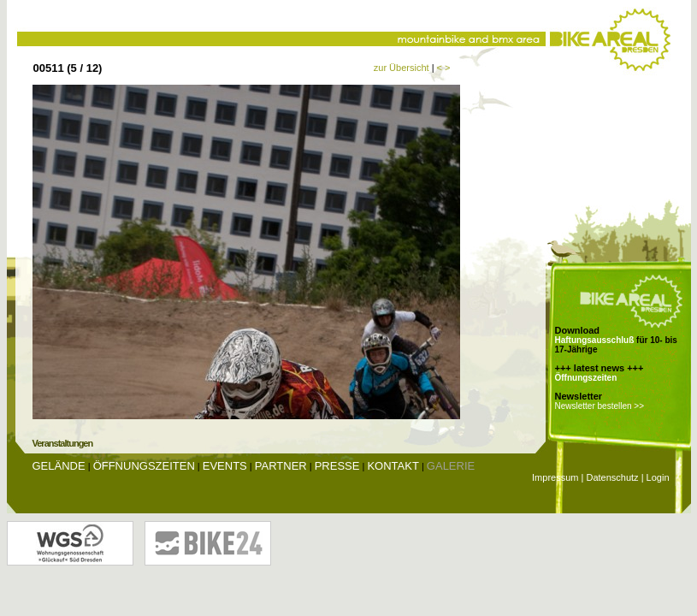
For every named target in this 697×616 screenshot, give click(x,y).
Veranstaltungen (63, 443)
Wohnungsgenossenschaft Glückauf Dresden (70, 543)
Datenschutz (612, 477)
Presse (337, 466)
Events (225, 466)
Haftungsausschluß (595, 340)
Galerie (451, 466)
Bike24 (208, 543)
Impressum (555, 477)
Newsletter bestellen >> (600, 406)
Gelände (59, 466)
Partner (281, 466)
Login (658, 477)
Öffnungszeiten (586, 378)
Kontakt (393, 466)
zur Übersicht (402, 68)
